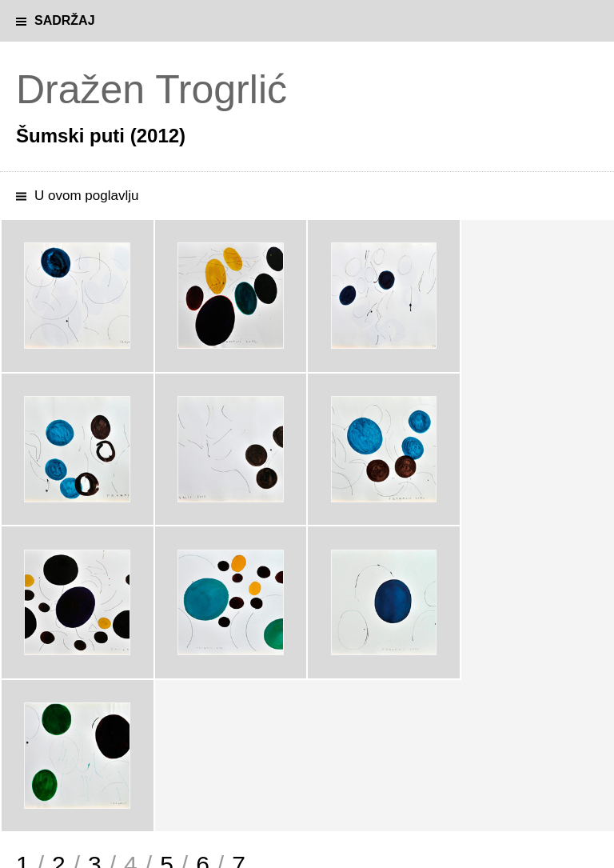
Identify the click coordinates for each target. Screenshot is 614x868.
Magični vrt (47, 764)
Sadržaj (65, 20)
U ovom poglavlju (86, 196)
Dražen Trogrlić (152, 90)
